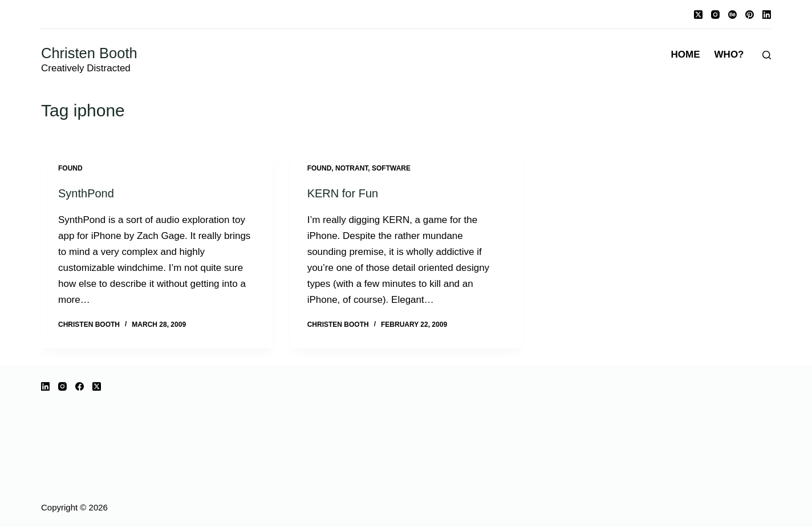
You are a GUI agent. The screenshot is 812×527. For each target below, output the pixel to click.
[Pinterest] (750, 15)
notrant (352, 168)
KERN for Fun (343, 193)
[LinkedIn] (767, 15)
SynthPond (86, 193)
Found (70, 168)
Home (686, 54)
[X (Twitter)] (698, 15)
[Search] (767, 55)
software (391, 168)
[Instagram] (715, 15)
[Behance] (732, 15)
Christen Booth (89, 53)
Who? (729, 54)
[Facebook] (80, 386)
